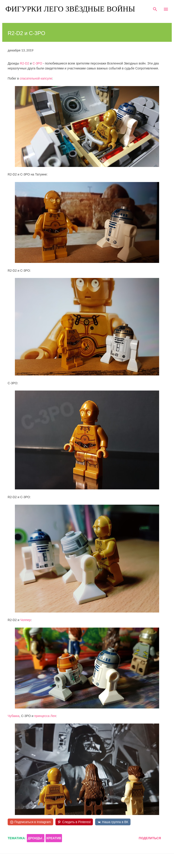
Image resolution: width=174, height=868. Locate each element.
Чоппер (26, 620)
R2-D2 (25, 63)
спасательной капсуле (36, 78)
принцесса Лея (45, 716)
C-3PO (37, 63)
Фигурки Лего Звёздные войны (70, 9)
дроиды (35, 838)
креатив (54, 838)
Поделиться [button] (150, 838)
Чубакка (14, 716)
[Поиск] (155, 8)
